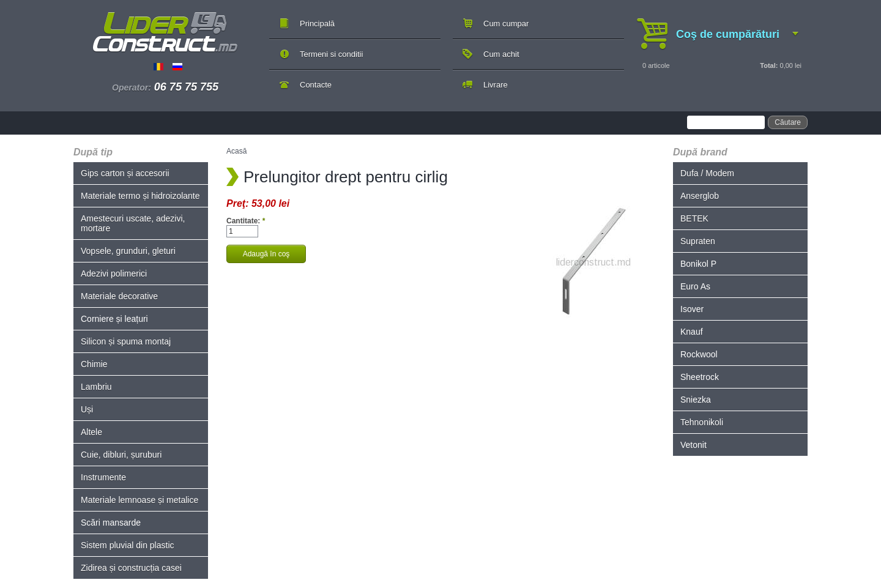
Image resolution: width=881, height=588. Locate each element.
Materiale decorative (119, 296)
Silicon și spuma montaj (126, 341)
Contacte (316, 85)
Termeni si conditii (331, 54)
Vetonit (693, 445)
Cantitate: (246, 221)
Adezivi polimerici (114, 274)
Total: (769, 65)
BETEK (694, 218)
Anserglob (700, 196)
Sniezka (696, 400)
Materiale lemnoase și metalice (139, 500)
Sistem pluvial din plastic (128, 545)
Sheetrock (700, 377)
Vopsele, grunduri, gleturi (128, 251)
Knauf (692, 332)
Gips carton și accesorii (125, 173)
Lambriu (96, 387)
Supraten (698, 241)
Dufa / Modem (707, 173)
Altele (91, 432)
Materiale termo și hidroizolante (140, 196)
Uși (87, 409)
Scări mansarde (111, 523)
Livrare (496, 85)
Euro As (695, 286)
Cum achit (501, 54)
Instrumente (103, 477)
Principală (317, 24)
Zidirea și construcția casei (131, 568)
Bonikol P (698, 264)
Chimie (94, 364)
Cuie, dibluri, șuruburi (121, 455)
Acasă (236, 151)
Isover (692, 309)
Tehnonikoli (702, 422)
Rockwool (699, 354)
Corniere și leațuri (114, 319)
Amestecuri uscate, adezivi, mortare (133, 223)
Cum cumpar (506, 24)
